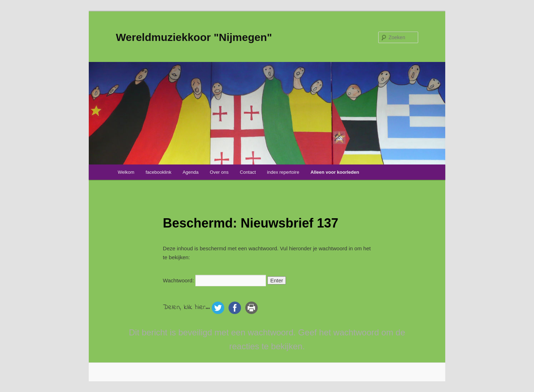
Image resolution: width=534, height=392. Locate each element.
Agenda (191, 172)
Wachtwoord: (214, 280)
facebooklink (158, 172)
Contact (248, 172)
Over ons (219, 172)
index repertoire (283, 172)
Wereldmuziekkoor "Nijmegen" (194, 37)
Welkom (126, 172)
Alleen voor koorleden (335, 172)
